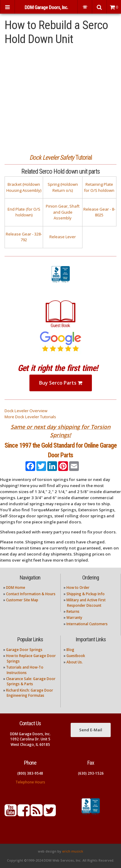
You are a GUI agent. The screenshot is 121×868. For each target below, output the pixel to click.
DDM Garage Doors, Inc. (46, 7)
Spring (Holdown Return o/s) (63, 187)
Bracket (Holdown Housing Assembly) (24, 187)
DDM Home (16, 588)
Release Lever (63, 237)
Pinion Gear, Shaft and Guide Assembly (63, 212)
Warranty (74, 618)
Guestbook (76, 656)
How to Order (78, 588)
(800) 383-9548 (30, 773)
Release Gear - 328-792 (24, 237)
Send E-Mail (91, 730)
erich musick (73, 851)
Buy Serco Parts (61, 383)
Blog (70, 650)
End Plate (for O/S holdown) (24, 212)
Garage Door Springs (24, 650)
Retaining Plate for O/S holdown (99, 187)
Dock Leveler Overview (26, 411)
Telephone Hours (30, 782)
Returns (73, 611)
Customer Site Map (22, 600)
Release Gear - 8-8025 (99, 212)
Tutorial (61, 157)
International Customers (87, 624)
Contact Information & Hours (31, 594)
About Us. (75, 662)
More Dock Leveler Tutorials (30, 417)
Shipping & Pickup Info (86, 594)
